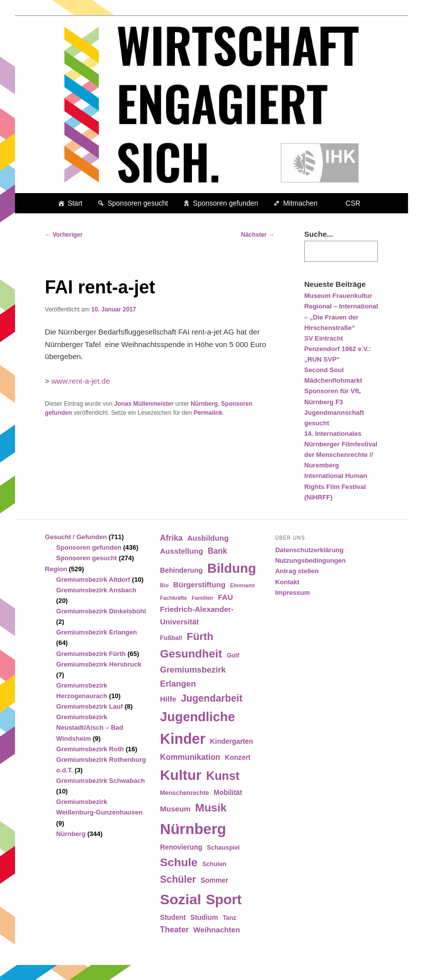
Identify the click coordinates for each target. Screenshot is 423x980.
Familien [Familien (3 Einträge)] (202, 598)
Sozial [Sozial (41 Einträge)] (180, 899)
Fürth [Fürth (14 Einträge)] (200, 636)
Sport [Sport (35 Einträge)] (224, 900)
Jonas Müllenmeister (144, 404)
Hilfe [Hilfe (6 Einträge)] (168, 699)
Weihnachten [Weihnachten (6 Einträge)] (217, 930)
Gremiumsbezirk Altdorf (93, 580)
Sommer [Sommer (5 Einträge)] (214, 880)
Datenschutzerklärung (309, 550)
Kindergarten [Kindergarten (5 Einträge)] (232, 742)
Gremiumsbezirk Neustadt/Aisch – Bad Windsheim (90, 727)
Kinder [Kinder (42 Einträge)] (183, 739)
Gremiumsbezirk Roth (90, 749)
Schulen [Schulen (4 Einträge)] (214, 864)
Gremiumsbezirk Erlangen (96, 632)
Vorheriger (64, 235)
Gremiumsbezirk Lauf (89, 706)
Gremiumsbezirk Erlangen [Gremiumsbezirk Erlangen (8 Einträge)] (193, 677)
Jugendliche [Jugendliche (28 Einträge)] (197, 717)
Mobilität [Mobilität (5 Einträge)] (228, 793)
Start (75, 203)
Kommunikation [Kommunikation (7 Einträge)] (190, 757)
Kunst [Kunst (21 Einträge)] (223, 776)
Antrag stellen (297, 571)
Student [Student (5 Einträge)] (173, 918)
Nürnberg (204, 404)
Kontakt (287, 582)
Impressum (292, 593)
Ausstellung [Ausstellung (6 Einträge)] (181, 551)
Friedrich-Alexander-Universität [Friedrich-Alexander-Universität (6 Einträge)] (197, 615)
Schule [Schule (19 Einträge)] (179, 862)
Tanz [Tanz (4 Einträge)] (229, 918)
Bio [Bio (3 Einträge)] (164, 585)
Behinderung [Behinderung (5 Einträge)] (181, 570)
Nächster (258, 235)
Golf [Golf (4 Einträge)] (233, 656)
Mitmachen (300, 203)
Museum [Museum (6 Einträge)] (175, 809)
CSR (353, 203)
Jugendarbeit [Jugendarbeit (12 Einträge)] (212, 698)
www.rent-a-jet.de (81, 381)
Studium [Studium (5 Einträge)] (204, 918)
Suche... (319, 234)
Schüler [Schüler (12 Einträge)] (178, 879)
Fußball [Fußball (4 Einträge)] (171, 638)
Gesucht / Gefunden (76, 537)
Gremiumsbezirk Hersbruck (99, 664)
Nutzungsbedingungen (310, 560)
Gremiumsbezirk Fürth (91, 654)
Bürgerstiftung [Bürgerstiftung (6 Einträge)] (199, 585)
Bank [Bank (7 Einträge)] (217, 551)
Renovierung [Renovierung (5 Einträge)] (181, 847)
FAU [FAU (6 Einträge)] (226, 597)
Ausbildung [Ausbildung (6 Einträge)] (208, 538)
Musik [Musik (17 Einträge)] (211, 808)
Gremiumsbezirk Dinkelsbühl (101, 611)
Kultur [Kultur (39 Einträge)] (181, 775)
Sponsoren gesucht (138, 203)
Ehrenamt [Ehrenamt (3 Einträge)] (242, 585)
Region (56, 569)
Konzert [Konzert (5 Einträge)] (238, 758)
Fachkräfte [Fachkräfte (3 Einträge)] (173, 598)
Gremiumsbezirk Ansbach (96, 590)
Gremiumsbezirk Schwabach (100, 781)
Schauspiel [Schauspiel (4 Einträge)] (224, 848)
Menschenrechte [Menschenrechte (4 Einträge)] (184, 793)
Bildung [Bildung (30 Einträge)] (232, 568)
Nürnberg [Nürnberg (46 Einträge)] (193, 829)
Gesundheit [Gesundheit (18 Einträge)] (191, 654)
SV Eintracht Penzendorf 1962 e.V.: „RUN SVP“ (338, 349)
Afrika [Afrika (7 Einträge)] (171, 538)
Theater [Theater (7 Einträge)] (174, 930)
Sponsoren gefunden (226, 203)
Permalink (208, 413)
